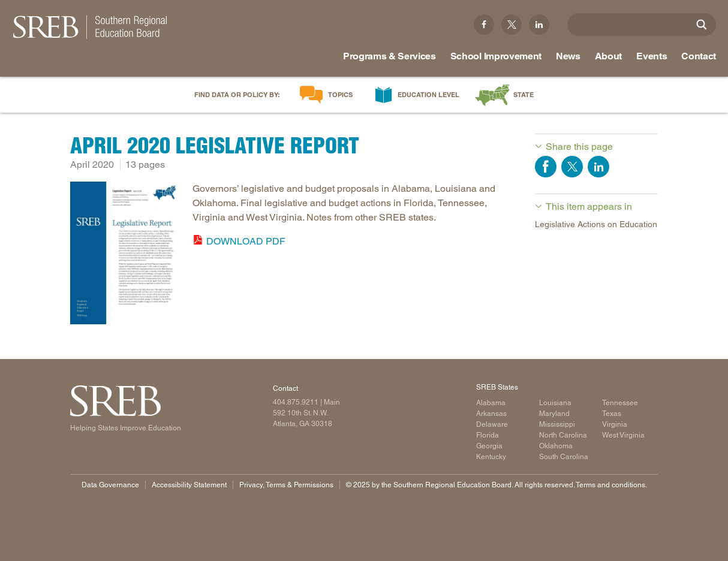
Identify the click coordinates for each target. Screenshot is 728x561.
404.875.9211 (296, 402)
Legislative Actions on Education (596, 224)
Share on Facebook (546, 167)
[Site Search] (702, 25)
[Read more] (125, 255)
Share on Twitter (572, 167)
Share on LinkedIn (598, 167)
